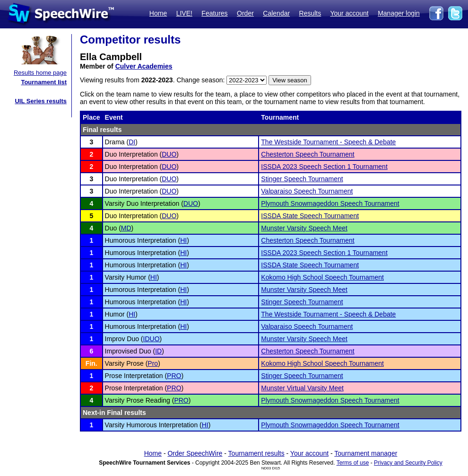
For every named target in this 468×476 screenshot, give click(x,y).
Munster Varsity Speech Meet (304, 228)
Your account (349, 13)
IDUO (152, 339)
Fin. (91, 363)
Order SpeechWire (195, 453)
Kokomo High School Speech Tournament (322, 277)
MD (126, 228)
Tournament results (256, 453)
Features (214, 13)
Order (245, 13)
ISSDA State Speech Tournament (310, 216)
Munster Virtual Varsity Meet (302, 388)
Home (158, 13)
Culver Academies (144, 66)
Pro (153, 363)
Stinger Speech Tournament (302, 179)
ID (158, 351)
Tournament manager (366, 453)
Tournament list (44, 82)
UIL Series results (41, 101)
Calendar (276, 13)
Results (310, 13)
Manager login (399, 13)
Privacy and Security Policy (408, 463)
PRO (174, 376)
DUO (169, 154)
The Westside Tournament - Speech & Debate (328, 142)
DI (132, 142)
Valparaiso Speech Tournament (307, 191)
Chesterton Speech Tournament (308, 154)
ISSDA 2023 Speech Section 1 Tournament (324, 167)
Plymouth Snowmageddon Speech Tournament (330, 203)
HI (183, 240)
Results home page (40, 73)
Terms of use (353, 463)
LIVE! (184, 13)
